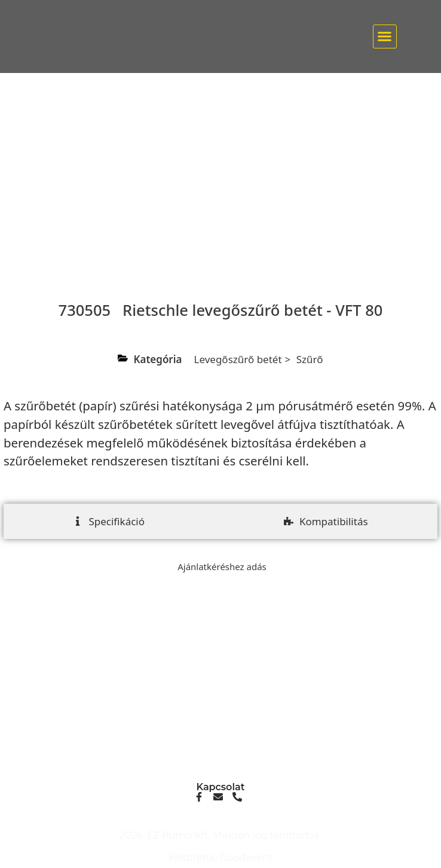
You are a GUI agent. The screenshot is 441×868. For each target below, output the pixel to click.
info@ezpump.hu (221, 698)
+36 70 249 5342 (220, 708)
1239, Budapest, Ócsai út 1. (220, 752)
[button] (385, 36)
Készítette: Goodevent (221, 858)
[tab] (109, 522)
